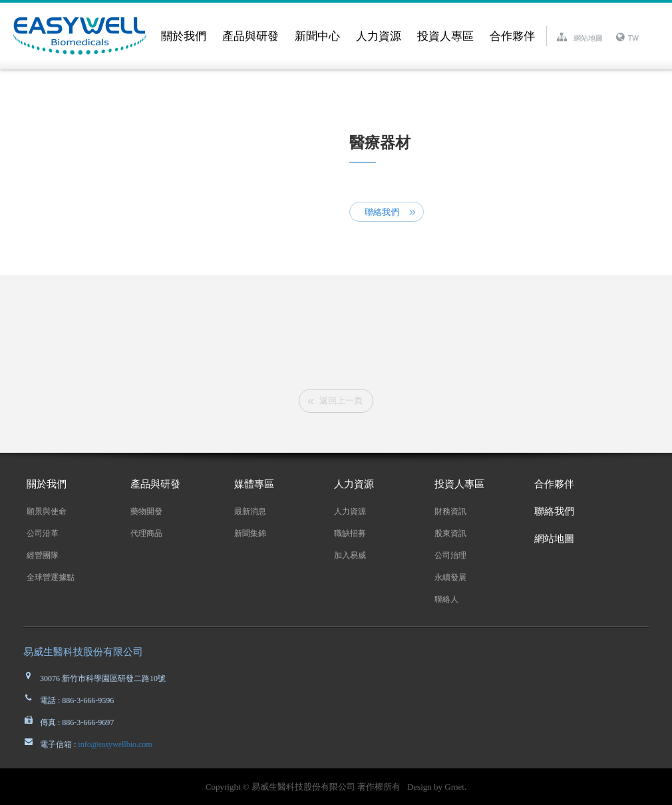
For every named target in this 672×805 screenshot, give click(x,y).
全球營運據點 (51, 577)
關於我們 (47, 484)
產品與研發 (155, 484)
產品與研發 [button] (251, 36)
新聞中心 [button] (317, 36)
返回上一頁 (341, 401)
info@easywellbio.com (114, 744)
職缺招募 (350, 533)
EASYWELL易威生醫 (83, 36)
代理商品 (146, 533)
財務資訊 (450, 511)
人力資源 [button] (379, 36)
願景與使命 (47, 511)
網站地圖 (554, 539)
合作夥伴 (512, 36)
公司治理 (450, 555)
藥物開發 (146, 511)
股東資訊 (450, 533)
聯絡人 (446, 599)
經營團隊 (43, 555)
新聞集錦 (250, 533)
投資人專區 (459, 484)
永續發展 (450, 577)
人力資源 (354, 484)
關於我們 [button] (184, 36)
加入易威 (350, 555)
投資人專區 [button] (445, 36)
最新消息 (250, 511)
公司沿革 (43, 533)
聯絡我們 (382, 212)
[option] (336, 335)
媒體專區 (254, 484)
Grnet (454, 787)
